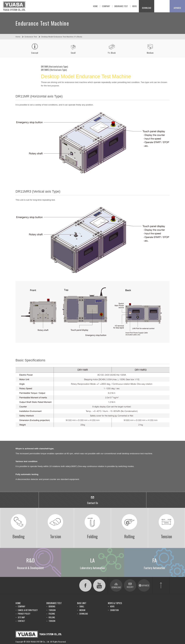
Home (18, 37)
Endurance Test (31, 37)
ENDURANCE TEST (54, 603)
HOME (18, 603)
